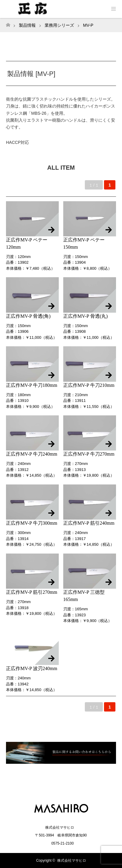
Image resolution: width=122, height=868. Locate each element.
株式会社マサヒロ (72, 860)
